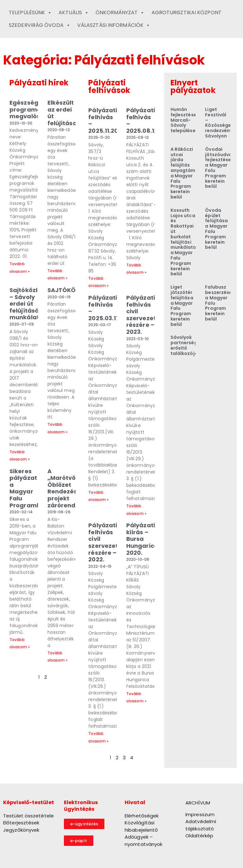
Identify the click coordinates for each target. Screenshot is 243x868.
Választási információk (114, 25)
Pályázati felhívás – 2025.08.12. (143, 120)
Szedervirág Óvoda (40, 25)
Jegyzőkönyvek (21, 830)
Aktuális (74, 13)
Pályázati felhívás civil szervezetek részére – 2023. (145, 315)
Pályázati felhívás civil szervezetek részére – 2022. (107, 542)
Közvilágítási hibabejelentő (141, 826)
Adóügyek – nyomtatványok (143, 840)
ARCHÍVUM (198, 803)
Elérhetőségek (142, 816)
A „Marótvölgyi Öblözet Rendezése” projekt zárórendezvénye (74, 488)
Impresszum (200, 814)
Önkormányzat (120, 13)
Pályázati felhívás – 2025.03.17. (105, 308)
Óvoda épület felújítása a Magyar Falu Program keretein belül (216, 229)
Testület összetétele (28, 816)
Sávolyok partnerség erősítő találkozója (184, 345)
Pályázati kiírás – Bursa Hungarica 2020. (142, 539)
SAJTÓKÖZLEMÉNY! (76, 290)
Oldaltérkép (199, 836)
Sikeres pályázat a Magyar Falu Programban (29, 488)
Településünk (30, 13)
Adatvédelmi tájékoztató (201, 825)
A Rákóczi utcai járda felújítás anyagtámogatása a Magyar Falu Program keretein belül (193, 173)
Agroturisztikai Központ (187, 12)
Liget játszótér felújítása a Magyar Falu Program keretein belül (182, 306)
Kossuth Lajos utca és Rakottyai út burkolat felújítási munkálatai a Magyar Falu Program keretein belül (184, 242)
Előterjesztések (21, 823)
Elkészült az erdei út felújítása (62, 113)
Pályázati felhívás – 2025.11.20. (104, 120)
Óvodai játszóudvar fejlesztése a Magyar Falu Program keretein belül (219, 168)
